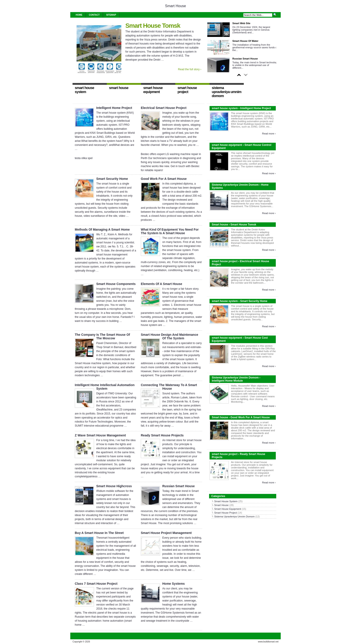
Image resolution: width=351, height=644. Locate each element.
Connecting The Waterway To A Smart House (169, 387)
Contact (94, 15)
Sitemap (111, 15)
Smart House (175, 6)
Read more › (269, 134)
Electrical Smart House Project (164, 108)
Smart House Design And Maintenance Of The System (169, 336)
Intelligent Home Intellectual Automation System (105, 387)
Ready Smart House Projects (162, 435)
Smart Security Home (112, 179)
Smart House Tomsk (153, 26)
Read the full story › (190, 69)
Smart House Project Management (166, 533)
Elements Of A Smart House (162, 284)
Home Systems (173, 584)
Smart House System (226, 501)
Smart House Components (116, 284)
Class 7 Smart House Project (96, 584)
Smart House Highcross (114, 486)
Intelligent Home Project (114, 108)
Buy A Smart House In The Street (99, 533)
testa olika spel (84, 158)
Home (79, 15)
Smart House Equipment (228, 509)
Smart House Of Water (245, 41)
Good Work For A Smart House (164, 179)
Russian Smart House (245, 59)
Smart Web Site (241, 23)
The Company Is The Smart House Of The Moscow (102, 336)
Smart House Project (226, 513)
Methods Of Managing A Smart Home (102, 230)
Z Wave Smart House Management (100, 435)
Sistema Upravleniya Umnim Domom (234, 516)
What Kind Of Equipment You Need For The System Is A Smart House (170, 231)
